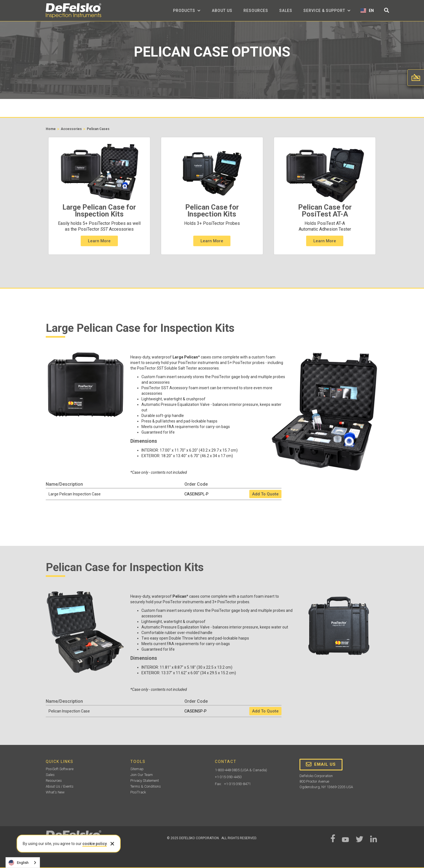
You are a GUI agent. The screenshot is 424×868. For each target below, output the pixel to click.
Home (51, 129)
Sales (286, 11)
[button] (187, 11)
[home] (73, 11)
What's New (55, 792)
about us (222, 11)
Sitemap (137, 769)
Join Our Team (142, 775)
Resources (256, 11)
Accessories (71, 129)
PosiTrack (138, 792)
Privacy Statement (145, 781)
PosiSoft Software (60, 769)
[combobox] (23, 863)
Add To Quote (265, 494)
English (19, 863)
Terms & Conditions (146, 786)
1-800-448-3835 (227, 770)
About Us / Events (60, 786)
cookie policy (95, 844)
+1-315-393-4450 (228, 777)
